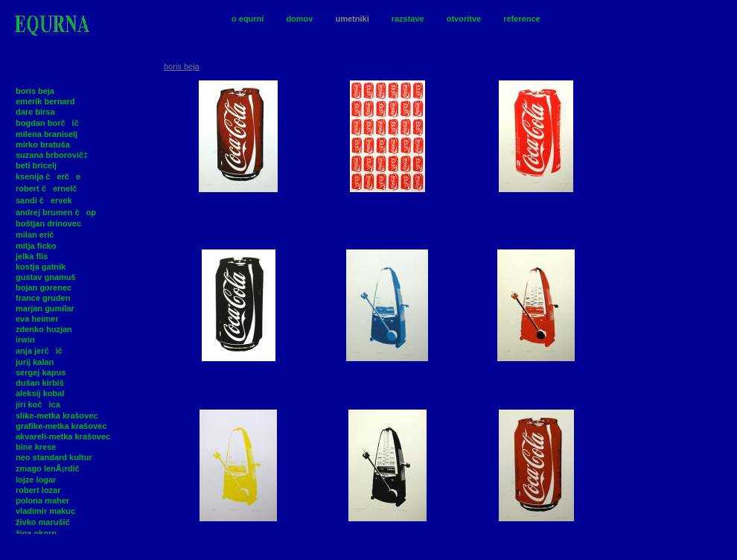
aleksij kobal (40, 393)
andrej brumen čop (56, 212)
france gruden (43, 298)
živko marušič (46, 522)
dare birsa (35, 112)
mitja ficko (36, 246)
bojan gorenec (44, 287)
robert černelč (50, 188)
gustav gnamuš (46, 277)
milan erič (38, 235)
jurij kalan (35, 362)
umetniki (352, 19)
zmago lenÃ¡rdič (51, 468)
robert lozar (38, 490)
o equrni (248, 19)
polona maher (42, 500)
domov (299, 19)
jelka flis (32, 256)
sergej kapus (41, 372)
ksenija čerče (48, 176)
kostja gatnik (41, 267)
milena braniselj (47, 134)
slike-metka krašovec (57, 416)
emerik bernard (45, 101)
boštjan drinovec (48, 223)
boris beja (35, 91)
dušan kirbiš (40, 383)
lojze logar (36, 480)
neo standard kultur (54, 457)
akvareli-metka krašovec (63, 436)
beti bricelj (36, 165)
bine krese (36, 447)
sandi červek (44, 200)
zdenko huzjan (44, 329)
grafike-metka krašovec (61, 426)
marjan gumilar (45, 308)
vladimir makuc (45, 511)
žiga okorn (36, 533)
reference (522, 19)
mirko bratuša (43, 144)
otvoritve (464, 19)
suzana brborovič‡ (52, 155)
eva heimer (37, 319)
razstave (408, 19)
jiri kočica (38, 404)
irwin (25, 340)
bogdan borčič (51, 123)
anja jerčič (42, 351)
